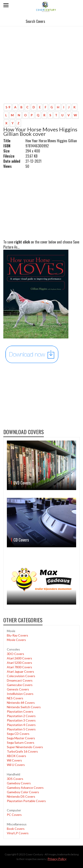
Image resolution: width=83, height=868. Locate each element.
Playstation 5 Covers (21, 729)
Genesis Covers (18, 689)
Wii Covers (14, 760)
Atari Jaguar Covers (20, 671)
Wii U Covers (16, 765)
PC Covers (14, 815)
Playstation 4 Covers (21, 725)
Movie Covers (16, 640)
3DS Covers (15, 779)
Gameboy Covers (19, 783)
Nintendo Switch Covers (24, 707)
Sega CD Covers (18, 734)
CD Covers (21, 540)
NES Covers (15, 698)
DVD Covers (22, 483)
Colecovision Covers (21, 676)
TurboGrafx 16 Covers (22, 751)
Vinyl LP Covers (18, 833)
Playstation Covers (20, 711)
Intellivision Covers (20, 694)
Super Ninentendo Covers (25, 747)
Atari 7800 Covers (19, 667)
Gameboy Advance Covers (25, 788)
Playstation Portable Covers (26, 801)
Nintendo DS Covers (21, 796)
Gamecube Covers (20, 685)
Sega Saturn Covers (21, 742)
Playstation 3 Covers (21, 720)
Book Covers (16, 829)
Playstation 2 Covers (21, 716)
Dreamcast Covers (20, 680)
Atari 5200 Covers (19, 663)
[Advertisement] (40, 70)
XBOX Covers (16, 756)
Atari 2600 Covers (19, 658)
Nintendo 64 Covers (21, 703)
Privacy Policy (57, 859)
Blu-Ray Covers (17, 635)
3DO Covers (15, 654)
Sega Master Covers (21, 738)
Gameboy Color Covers (23, 792)
